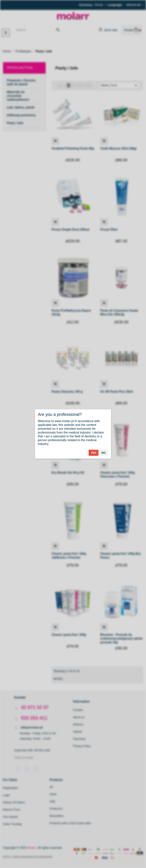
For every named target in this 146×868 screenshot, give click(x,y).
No (104, 453)
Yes (94, 453)
